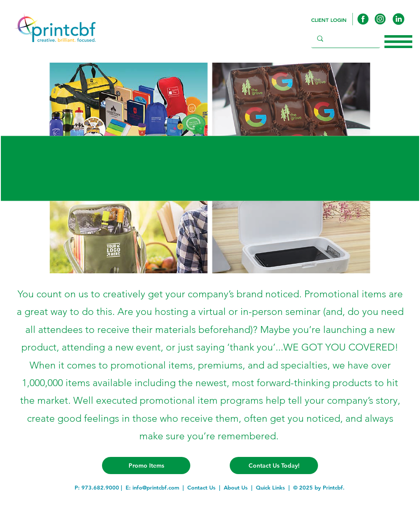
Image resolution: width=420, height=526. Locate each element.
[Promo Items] (146, 466)
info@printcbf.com (156, 487)
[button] (398, 42)
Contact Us (201, 487)
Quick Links (270, 487)
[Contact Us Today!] (274, 466)
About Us (236, 487)
